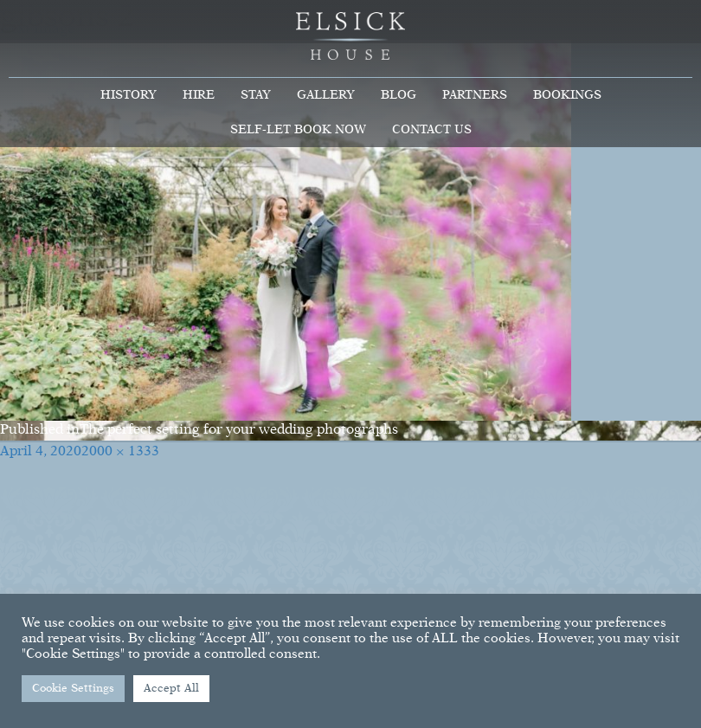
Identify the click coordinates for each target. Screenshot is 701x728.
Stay (256, 95)
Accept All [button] (171, 689)
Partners (475, 95)
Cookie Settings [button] (73, 689)
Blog (399, 95)
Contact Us (432, 130)
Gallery (326, 95)
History (129, 95)
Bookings (567, 95)
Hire (199, 95)
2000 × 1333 (120, 452)
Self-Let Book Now (298, 130)
